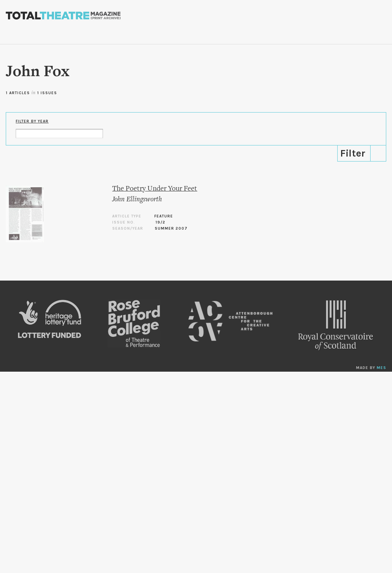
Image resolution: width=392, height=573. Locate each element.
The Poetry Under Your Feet (155, 189)
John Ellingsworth (137, 200)
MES (381, 368)
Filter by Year (32, 121)
